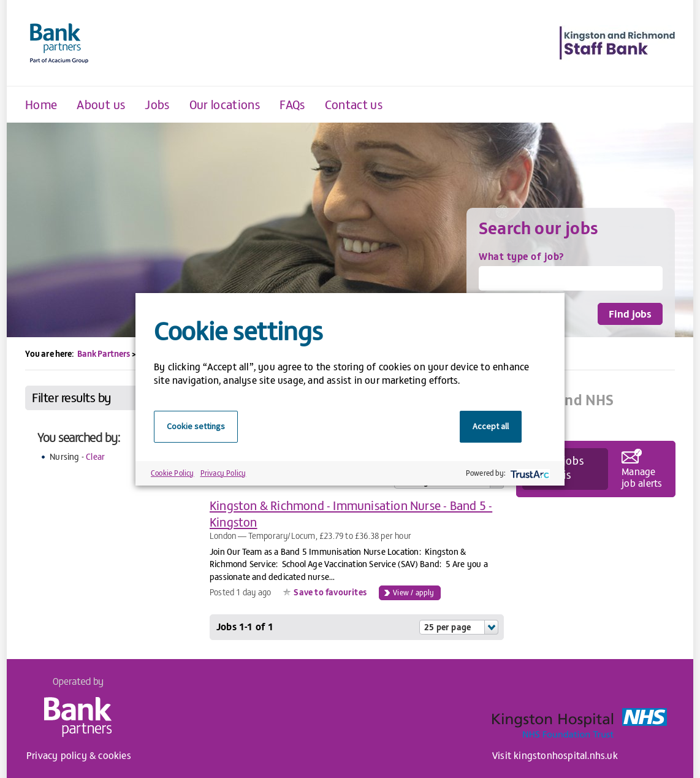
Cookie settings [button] (196, 426)
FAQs (292, 104)
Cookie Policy (173, 473)
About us (101, 104)
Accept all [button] (491, 426)
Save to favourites (330, 592)
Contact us (354, 104)
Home (41, 104)
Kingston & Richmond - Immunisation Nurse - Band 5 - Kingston (351, 513)
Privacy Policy (223, 473)
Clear (95, 456)
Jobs (157, 104)
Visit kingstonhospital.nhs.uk (555, 755)
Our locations (225, 104)
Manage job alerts (642, 476)
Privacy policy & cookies (79, 755)
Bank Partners (104, 353)
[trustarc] (529, 473)
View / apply (413, 592)
